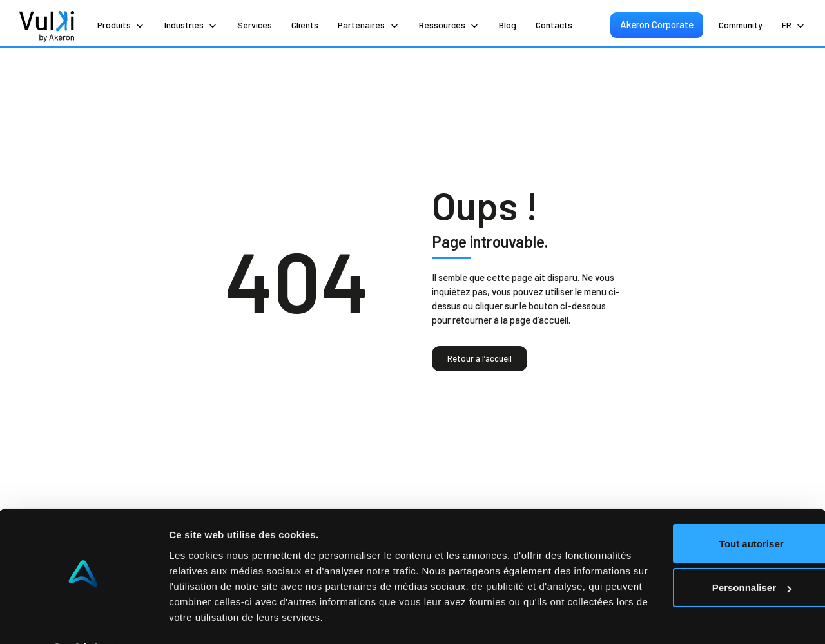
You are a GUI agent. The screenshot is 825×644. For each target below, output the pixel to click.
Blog (508, 25)
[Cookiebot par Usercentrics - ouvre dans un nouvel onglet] (83, 619)
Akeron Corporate (658, 24)
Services (255, 25)
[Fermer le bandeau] (805, 479)
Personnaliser (685, 538)
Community (741, 25)
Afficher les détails (212, 619)
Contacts (554, 25)
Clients (305, 25)
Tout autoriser (684, 494)
